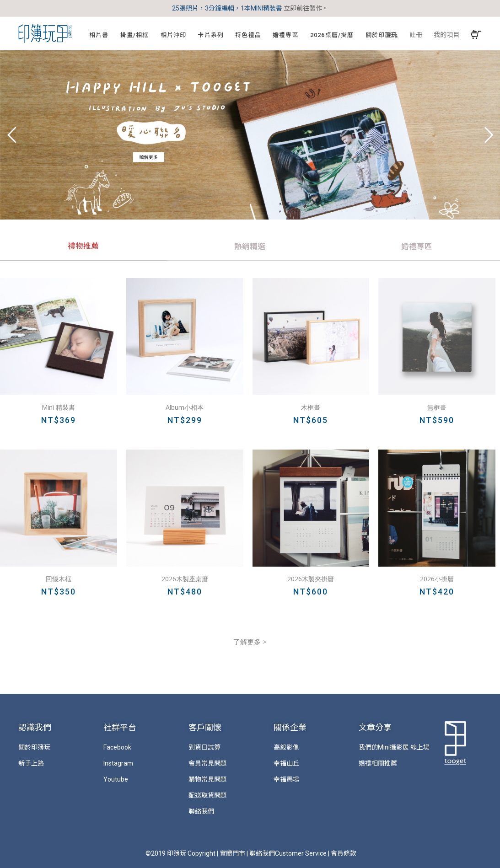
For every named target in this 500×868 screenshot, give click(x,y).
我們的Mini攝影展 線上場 (394, 747)
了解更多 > (250, 642)
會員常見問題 (208, 763)
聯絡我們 (201, 811)
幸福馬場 (286, 779)
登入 (392, 35)
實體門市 (232, 853)
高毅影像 (286, 747)
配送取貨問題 (208, 795)
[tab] (83, 247)
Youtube (116, 779)
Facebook (117, 747)
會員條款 (344, 853)
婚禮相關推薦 (378, 763)
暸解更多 (149, 157)
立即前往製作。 (306, 8)
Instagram (118, 763)
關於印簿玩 (34, 747)
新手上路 (31, 763)
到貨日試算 (204, 747)
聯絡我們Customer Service (288, 853)
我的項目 (446, 35)
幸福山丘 (286, 763)
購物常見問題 (208, 779)
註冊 (416, 35)
